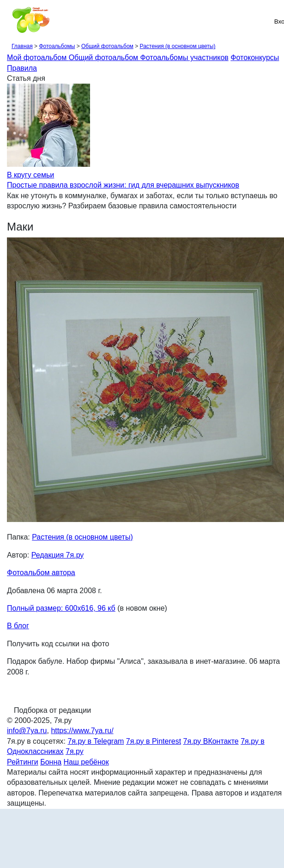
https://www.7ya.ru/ (82, 731)
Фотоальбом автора (41, 573)
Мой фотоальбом (38, 58)
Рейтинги (23, 762)
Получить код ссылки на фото (58, 644)
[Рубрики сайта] (10, 21)
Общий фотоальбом (107, 46)
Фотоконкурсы (255, 58)
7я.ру (75, 751)
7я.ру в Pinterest (154, 741)
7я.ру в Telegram (96, 741)
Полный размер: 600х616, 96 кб (61, 608)
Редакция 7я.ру (58, 555)
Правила (22, 68)
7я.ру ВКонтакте (211, 741)
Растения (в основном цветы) (178, 46)
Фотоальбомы (57, 46)
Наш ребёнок (86, 762)
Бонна (51, 762)
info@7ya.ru (27, 731)
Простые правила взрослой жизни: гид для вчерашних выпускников (123, 185)
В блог (18, 626)
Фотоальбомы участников (184, 58)
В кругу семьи (30, 175)
